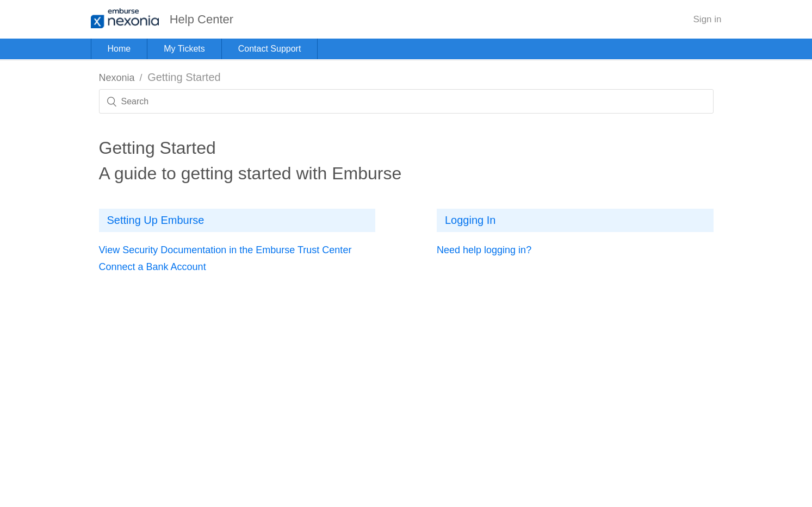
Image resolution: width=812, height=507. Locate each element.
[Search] (406, 101)
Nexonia (117, 78)
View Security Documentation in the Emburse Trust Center (225, 250)
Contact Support (270, 49)
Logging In (470, 220)
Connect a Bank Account (153, 267)
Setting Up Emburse (156, 220)
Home (119, 49)
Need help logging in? (484, 250)
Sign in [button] (708, 19)
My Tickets (184, 49)
